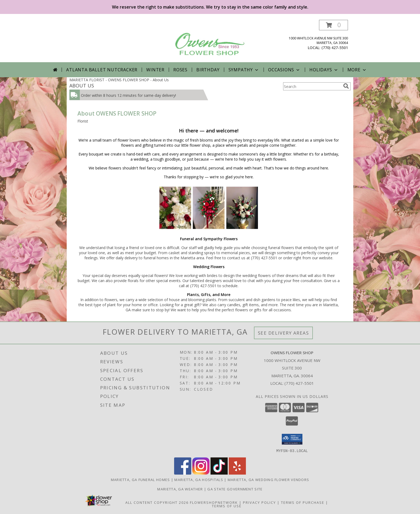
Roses (180, 70)
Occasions (284, 70)
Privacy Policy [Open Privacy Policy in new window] (259, 502)
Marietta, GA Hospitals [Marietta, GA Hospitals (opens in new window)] (199, 479)
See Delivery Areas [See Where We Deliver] (284, 333)
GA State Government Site (235, 489)
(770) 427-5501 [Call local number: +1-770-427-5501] (335, 48)
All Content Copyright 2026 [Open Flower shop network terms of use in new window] (157, 502)
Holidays (324, 70)
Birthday (208, 70)
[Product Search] (312, 86)
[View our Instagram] (201, 473)
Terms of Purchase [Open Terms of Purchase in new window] (303, 502)
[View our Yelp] (237, 473)
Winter (155, 70)
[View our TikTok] (219, 473)
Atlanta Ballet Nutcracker (102, 70)
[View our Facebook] (183, 473)
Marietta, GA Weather (180, 489)
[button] (333, 25)
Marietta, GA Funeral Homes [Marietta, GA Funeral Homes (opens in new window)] (140, 479)
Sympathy (244, 70)
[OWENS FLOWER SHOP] (210, 39)
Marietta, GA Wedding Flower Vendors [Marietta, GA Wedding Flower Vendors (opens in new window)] (269, 479)
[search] (346, 86)
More (357, 70)
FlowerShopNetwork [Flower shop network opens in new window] (214, 502)
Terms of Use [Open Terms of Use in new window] (227, 506)
